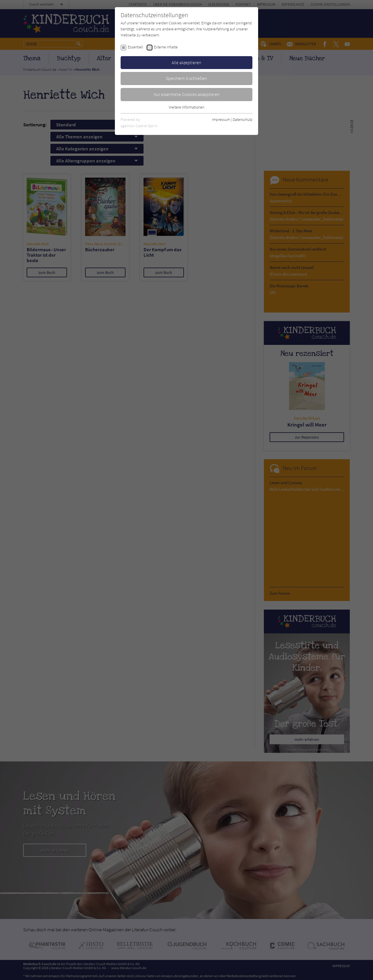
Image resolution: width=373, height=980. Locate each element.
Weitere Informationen (186, 107)
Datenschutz (243, 119)
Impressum (221, 119)
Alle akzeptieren (186, 62)
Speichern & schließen (186, 78)
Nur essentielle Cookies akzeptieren (187, 94)
